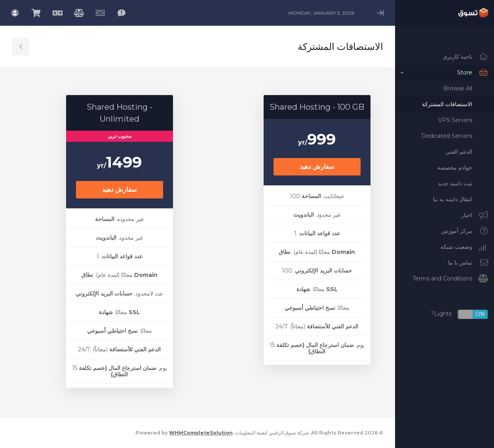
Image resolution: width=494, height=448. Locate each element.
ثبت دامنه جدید (455, 183)
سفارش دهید (317, 167)
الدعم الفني (459, 152)
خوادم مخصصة (455, 168)
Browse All (458, 88)
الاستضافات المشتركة (447, 104)
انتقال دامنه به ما (453, 199)
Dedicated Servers (447, 136)
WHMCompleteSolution (201, 433)
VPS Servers (455, 120)
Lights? (460, 314)
